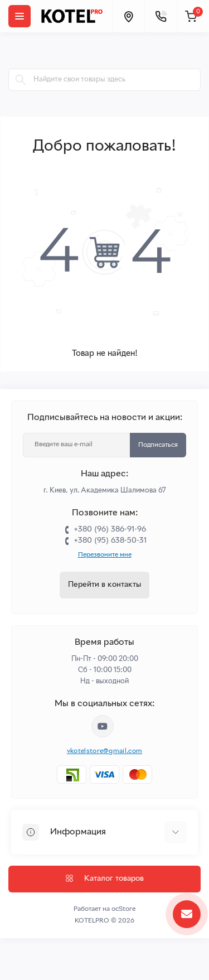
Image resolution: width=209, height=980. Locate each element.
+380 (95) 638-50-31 (110, 541)
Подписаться (158, 445)
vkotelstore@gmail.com (104, 751)
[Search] (21, 80)
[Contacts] (161, 16)
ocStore (123, 909)
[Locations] (128, 16)
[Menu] (20, 16)
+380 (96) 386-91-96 (110, 530)
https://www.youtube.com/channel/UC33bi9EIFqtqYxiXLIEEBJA (103, 726)
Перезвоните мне (105, 555)
